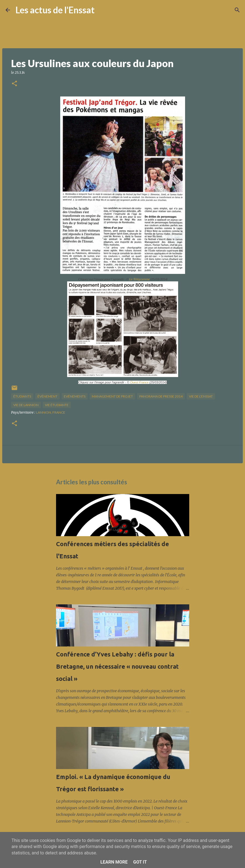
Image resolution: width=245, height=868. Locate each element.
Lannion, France (51, 412)
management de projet (112, 396)
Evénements (75, 396)
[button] (14, 84)
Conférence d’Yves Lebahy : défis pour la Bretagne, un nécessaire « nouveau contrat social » (117, 666)
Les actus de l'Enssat (55, 10)
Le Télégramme (139, 279)
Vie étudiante (57, 405)
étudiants (22, 396)
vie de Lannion (26, 405)
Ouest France (140, 382)
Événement (47, 396)
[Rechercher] (102, 10)
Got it (140, 862)
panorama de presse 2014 (161, 396)
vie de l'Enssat (201, 396)
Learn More (114, 862)
